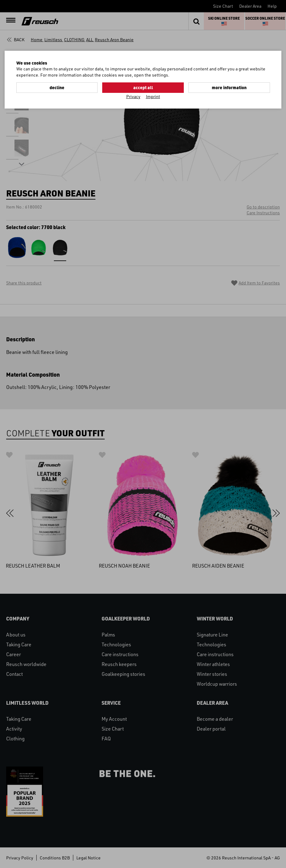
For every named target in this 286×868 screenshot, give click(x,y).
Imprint (153, 96)
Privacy (133, 96)
